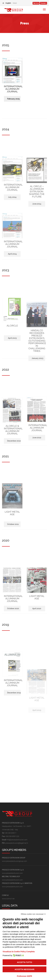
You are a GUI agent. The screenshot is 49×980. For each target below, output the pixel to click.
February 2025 (13, 129)
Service (36, 3)
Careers (43, 3)
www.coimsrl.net (8, 899)
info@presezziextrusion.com (17, 840)
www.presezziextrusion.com (12, 873)
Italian (15, 3)
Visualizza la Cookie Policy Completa (19, 952)
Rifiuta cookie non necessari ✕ (33, 914)
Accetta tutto (24, 962)
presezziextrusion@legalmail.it (17, 843)
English (8, 3)
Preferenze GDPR (24, 976)
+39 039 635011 (10, 833)
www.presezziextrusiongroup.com (14, 861)
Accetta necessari (25, 969)
